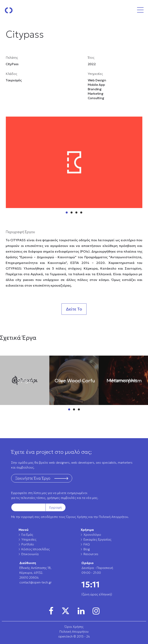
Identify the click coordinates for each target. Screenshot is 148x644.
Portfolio (28, 544)
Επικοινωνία (30, 554)
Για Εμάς (27, 535)
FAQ (87, 544)
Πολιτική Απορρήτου (113, 517)
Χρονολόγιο (92, 535)
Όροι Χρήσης (74, 627)
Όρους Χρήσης (77, 517)
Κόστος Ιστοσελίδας (36, 549)
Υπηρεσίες (29, 539)
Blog (87, 549)
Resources (91, 554)
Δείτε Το (74, 309)
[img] (51, 611)
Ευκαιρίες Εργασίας (97, 539)
